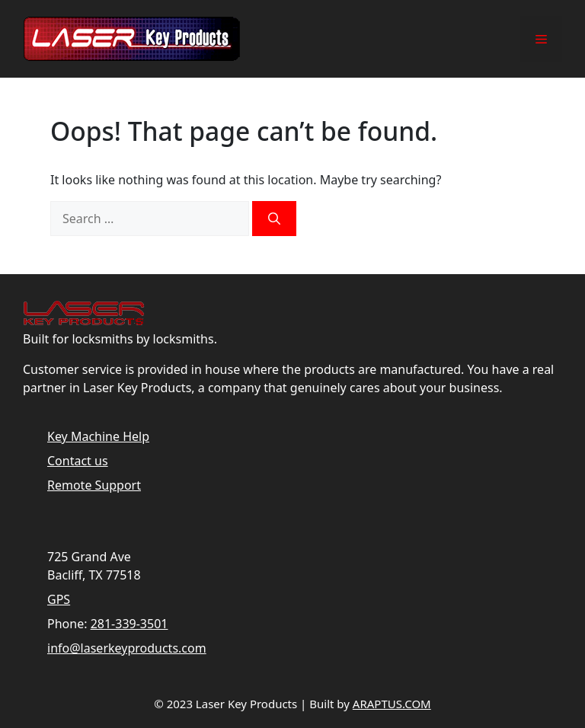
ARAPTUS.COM (392, 704)
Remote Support (94, 485)
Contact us (78, 461)
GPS (59, 599)
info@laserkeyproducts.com (127, 648)
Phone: (67, 624)
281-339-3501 (129, 624)
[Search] (274, 219)
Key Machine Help (98, 436)
